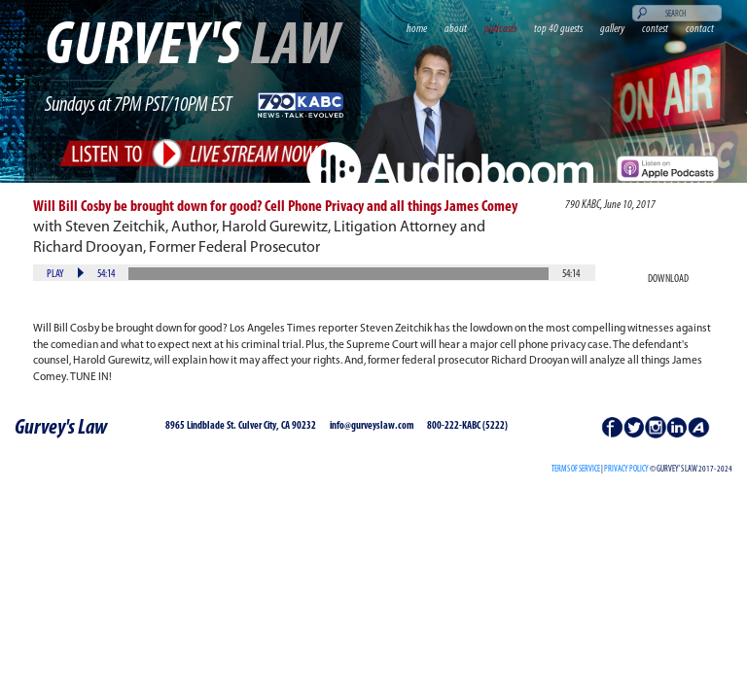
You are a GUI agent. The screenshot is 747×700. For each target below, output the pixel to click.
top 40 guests (558, 29)
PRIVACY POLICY (626, 469)
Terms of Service (576, 469)
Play (55, 274)
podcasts (500, 29)
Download (668, 279)
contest (655, 29)
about (456, 29)
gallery (612, 29)
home (417, 29)
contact (700, 29)
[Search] (677, 13)
